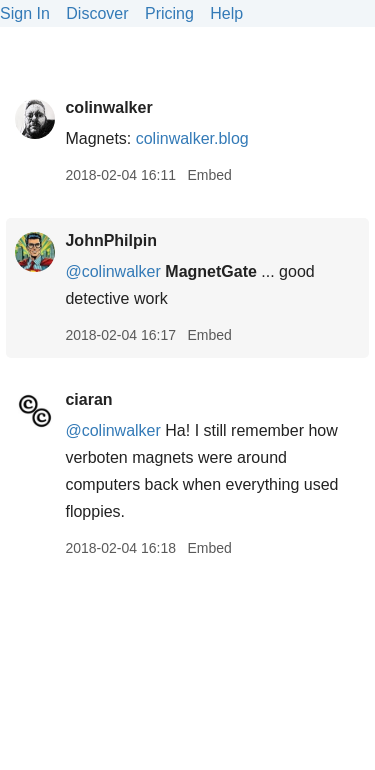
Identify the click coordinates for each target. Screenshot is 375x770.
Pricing (169, 13)
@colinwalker (112, 271)
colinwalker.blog (192, 138)
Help (226, 13)
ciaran (88, 399)
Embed (209, 175)
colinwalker (108, 107)
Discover (97, 13)
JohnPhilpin (111, 240)
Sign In (25, 13)
